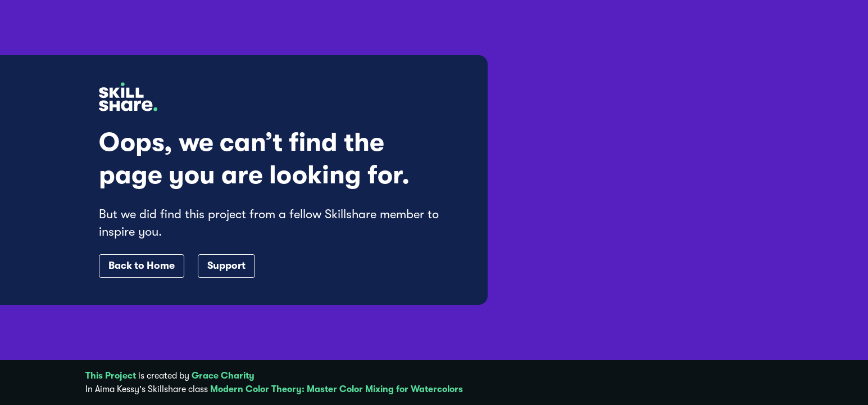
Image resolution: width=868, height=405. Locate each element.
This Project (111, 376)
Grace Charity (223, 376)
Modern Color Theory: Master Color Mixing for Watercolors (337, 389)
